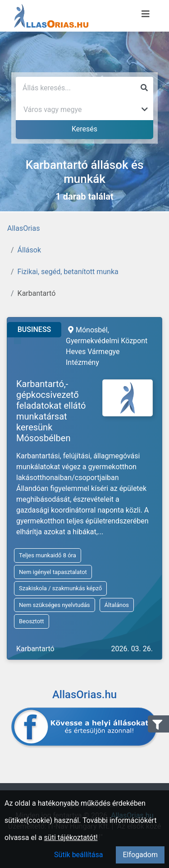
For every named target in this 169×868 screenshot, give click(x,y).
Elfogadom (140, 855)
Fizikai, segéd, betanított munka (68, 272)
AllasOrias (23, 228)
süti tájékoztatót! (71, 838)
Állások (29, 250)
